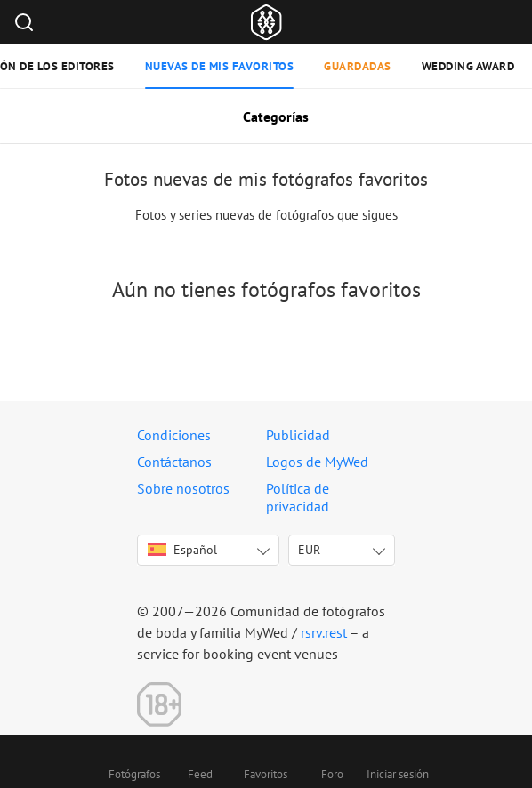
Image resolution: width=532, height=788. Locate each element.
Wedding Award (468, 66)
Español (182, 550)
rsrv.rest (324, 632)
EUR (309, 550)
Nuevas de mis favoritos (220, 66)
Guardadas (358, 66)
